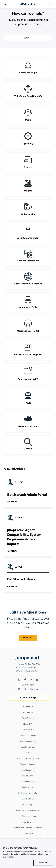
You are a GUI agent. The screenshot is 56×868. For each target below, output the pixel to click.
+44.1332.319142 (30, 671)
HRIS (28, 753)
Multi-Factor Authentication (28, 759)
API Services (28, 713)
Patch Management (28, 770)
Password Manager (28, 764)
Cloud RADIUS (28, 730)
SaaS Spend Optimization (28, 793)
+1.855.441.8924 (29, 668)
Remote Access (28, 776)
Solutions (27, 822)
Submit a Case (28, 638)
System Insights (28, 805)
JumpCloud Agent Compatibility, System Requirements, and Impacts (24, 537)
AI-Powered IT (28, 834)
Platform (27, 707)
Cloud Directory (28, 718)
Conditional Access (28, 736)
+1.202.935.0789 (32, 664)
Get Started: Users (21, 580)
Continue (43, 863)
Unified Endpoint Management (28, 810)
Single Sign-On (28, 799)
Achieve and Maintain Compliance (28, 828)
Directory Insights (28, 747)
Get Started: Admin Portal (27, 495)
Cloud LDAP (28, 724)
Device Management (28, 741)
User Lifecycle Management (28, 816)
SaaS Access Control (28, 782)
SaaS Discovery (28, 787)
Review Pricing (28, 698)
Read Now (12, 502)
